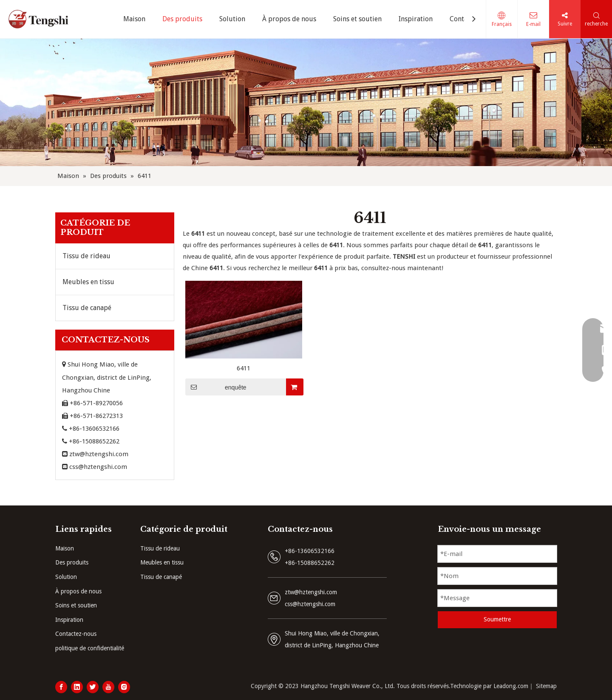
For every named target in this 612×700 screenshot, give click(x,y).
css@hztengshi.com (98, 467)
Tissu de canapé (87, 308)
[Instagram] (124, 687)
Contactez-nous (76, 634)
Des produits (72, 562)
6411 (244, 368)
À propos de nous (78, 591)
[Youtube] (108, 687)
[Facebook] (61, 687)
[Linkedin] (77, 687)
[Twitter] (93, 687)
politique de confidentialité (90, 648)
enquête (216, 387)
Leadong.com (511, 686)
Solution (66, 577)
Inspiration (69, 620)
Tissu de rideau (86, 256)
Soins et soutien (76, 605)
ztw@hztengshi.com (99, 454)
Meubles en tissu (88, 282)
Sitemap (546, 686)
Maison (65, 548)
